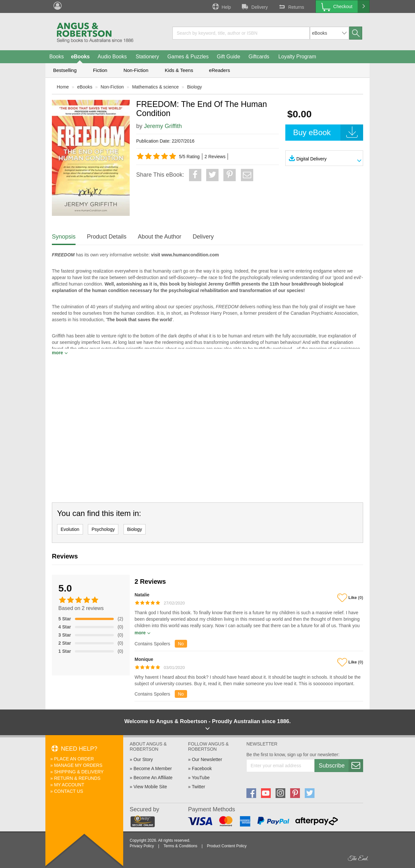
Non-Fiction (136, 70)
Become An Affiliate (153, 778)
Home (63, 87)
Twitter (198, 787)
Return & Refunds (77, 778)
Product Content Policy (227, 846)
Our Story (143, 759)
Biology (195, 87)
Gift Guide (229, 57)
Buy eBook (328, 133)
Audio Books (112, 57)
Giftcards (259, 57)
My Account (69, 785)
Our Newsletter (207, 759)
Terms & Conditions (180, 846)
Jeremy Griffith (163, 126)
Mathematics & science (155, 87)
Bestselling (65, 70)
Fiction (100, 70)
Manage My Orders (78, 765)
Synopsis (64, 237)
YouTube (201, 778)
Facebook (202, 768)
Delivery (254, 6)
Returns (291, 6)
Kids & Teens (179, 70)
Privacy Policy (142, 846)
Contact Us (69, 791)
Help (221, 6)
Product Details (107, 237)
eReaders (219, 70)
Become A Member (153, 768)
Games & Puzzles (188, 57)
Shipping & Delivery (79, 772)
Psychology (103, 529)
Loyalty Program (297, 57)
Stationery (147, 57)
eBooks (80, 57)
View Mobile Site (150, 787)
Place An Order (74, 759)
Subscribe (341, 766)
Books (56, 57)
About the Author (160, 237)
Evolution (70, 529)
